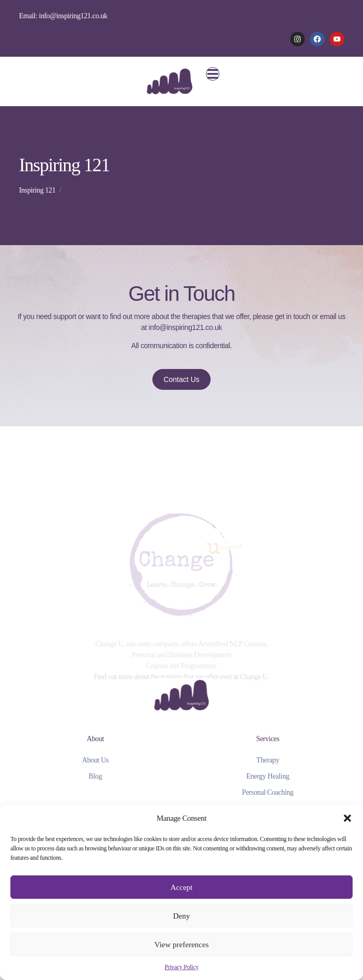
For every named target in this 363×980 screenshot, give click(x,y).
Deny (182, 916)
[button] (347, 818)
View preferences (181, 945)
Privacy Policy (181, 967)
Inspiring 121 (37, 190)
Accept (181, 887)
